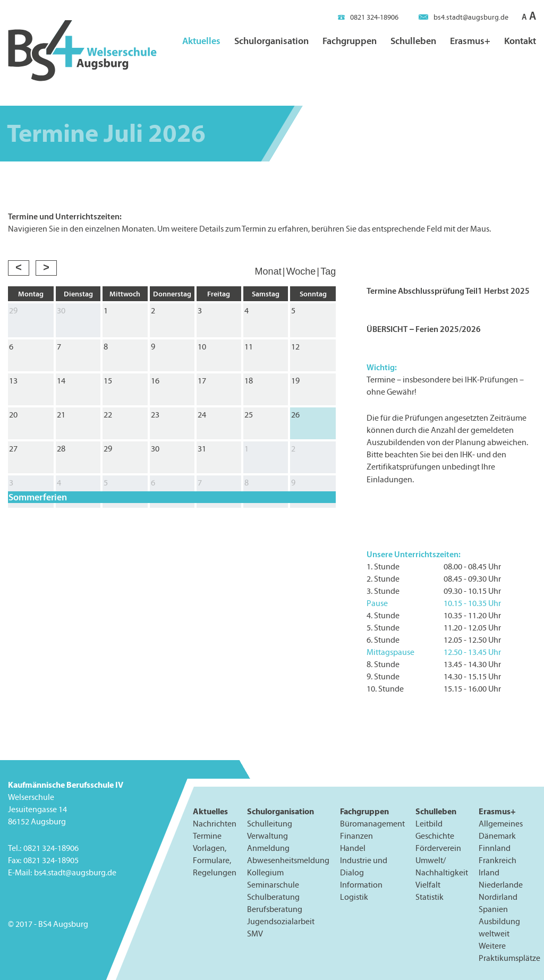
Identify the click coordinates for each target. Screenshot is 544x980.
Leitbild (429, 824)
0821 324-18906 (368, 17)
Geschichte (435, 836)
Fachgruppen (350, 41)
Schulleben (413, 41)
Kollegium (265, 872)
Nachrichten (215, 824)
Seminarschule (273, 885)
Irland (489, 872)
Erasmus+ (470, 41)
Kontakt (520, 41)
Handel (353, 848)
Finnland (495, 848)
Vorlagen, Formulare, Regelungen (215, 860)
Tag (328, 271)
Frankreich (498, 860)
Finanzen (356, 836)
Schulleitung (270, 824)
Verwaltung (267, 836)
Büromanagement (372, 824)
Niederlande (501, 885)
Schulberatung (273, 897)
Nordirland (498, 897)
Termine (207, 836)
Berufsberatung (275, 909)
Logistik (354, 897)
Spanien (493, 909)
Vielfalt (428, 885)
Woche (301, 271)
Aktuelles (201, 41)
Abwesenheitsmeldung (288, 860)
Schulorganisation (271, 41)
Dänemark (497, 836)
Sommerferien (38, 497)
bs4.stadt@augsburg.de (464, 17)
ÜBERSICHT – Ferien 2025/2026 (424, 329)
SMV (255, 934)
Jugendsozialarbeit (281, 921)
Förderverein (438, 848)
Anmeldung (268, 848)
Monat (268, 271)
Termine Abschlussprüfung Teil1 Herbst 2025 (448, 291)
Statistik (430, 897)
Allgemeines (501, 824)
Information (361, 885)
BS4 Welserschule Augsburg (82, 51)
